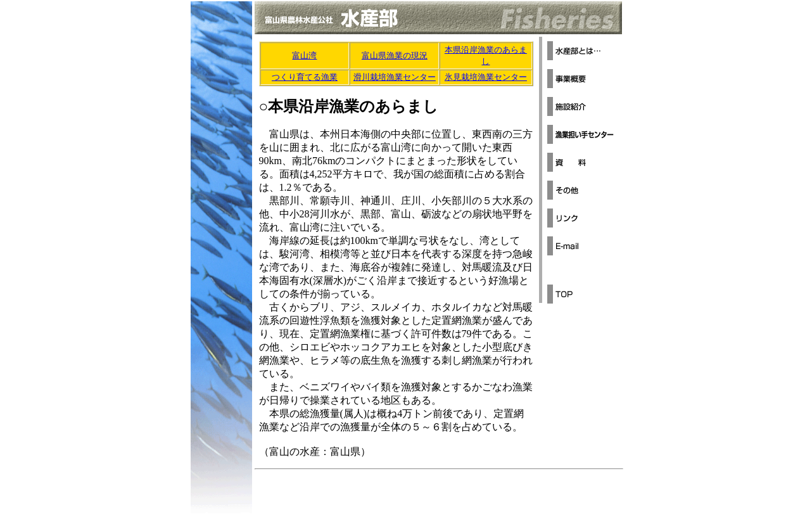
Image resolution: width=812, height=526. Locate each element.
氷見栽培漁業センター (486, 77)
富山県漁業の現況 (395, 55)
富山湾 (304, 55)
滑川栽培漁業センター (395, 77)
